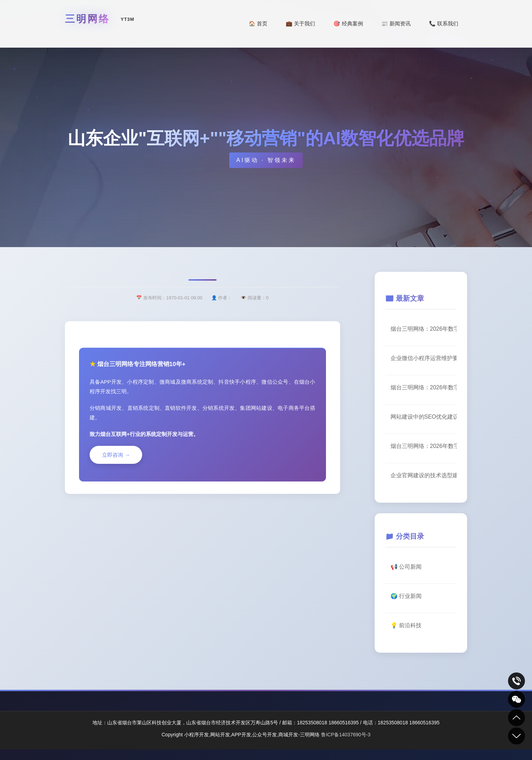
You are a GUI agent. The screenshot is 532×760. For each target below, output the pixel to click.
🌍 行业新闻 (406, 596)
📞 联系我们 (444, 23)
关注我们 (516, 699)
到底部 (516, 736)
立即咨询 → (116, 455)
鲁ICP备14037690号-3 (346, 735)
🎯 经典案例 (348, 23)
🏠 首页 (258, 23)
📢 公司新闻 (406, 567)
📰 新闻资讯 (396, 23)
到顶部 (516, 718)
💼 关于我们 (300, 23)
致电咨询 (516, 681)
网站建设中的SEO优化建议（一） (424, 417)
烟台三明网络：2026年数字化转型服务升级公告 (424, 329)
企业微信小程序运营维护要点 (424, 358)
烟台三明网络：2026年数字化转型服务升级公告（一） (424, 387)
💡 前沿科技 (406, 625)
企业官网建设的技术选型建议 (424, 475)
